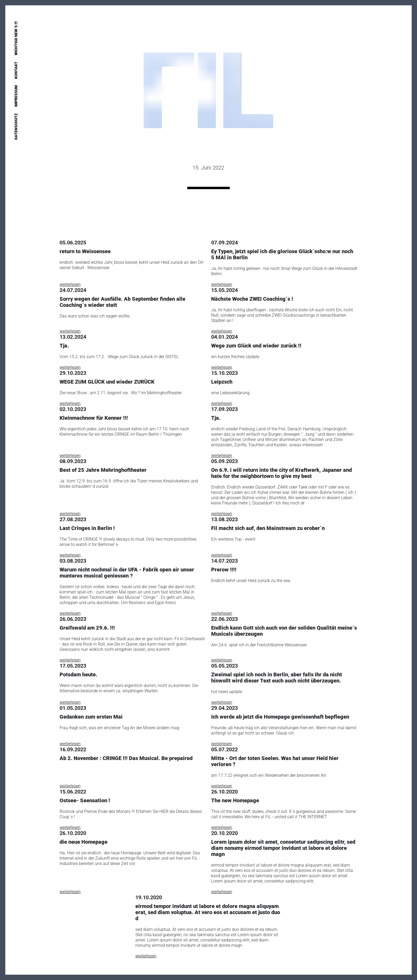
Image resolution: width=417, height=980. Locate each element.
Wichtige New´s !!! (16, 38)
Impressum (16, 96)
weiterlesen (70, 284)
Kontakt (16, 70)
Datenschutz (16, 126)
